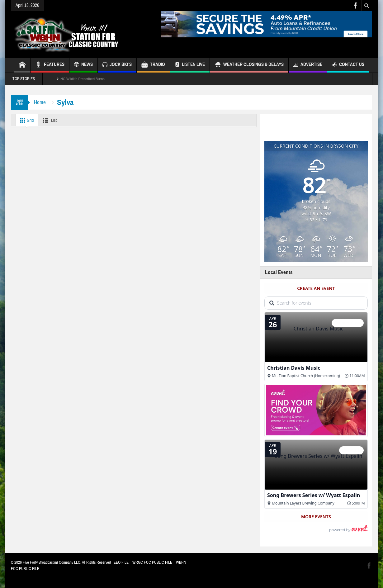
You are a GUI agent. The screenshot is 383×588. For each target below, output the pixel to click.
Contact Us (348, 65)
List (50, 120)
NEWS (83, 65)
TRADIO (153, 65)
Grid (26, 120)
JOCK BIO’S (117, 65)
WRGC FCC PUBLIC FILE (152, 562)
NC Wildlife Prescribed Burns (83, 79)
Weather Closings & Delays (249, 65)
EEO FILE (121, 562)
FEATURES (50, 65)
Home (40, 102)
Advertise (308, 65)
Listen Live (190, 65)
